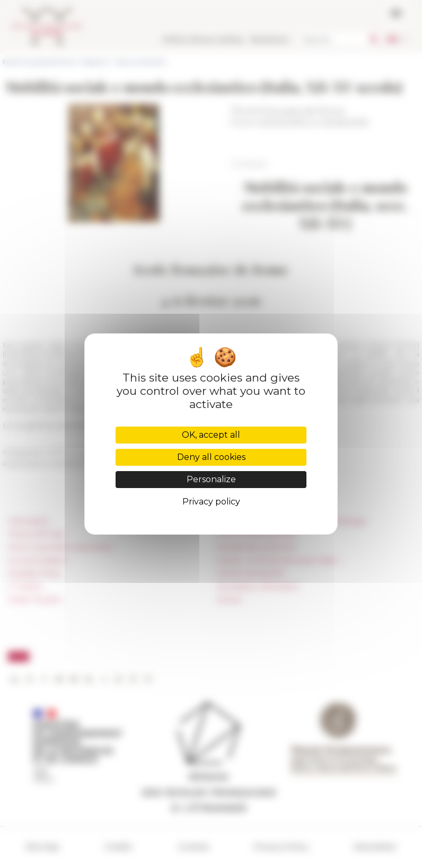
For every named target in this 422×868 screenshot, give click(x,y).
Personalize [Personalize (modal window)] (211, 479)
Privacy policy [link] (211, 502)
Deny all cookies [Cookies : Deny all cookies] (211, 457)
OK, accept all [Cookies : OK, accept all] (211, 435)
